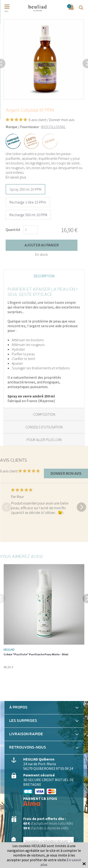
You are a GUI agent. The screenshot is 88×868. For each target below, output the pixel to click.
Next (81, 507)
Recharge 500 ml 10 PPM (28, 215)
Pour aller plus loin (44, 440)
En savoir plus (16, 177)
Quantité (13, 230)
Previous (7, 507)
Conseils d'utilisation (44, 427)
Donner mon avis (62, 120)
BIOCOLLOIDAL (53, 127)
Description (44, 276)
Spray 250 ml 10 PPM (25, 189)
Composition (44, 414)
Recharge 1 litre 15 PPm (28, 202)
